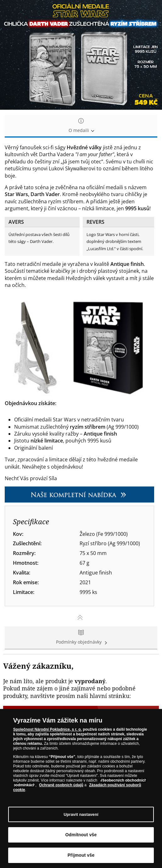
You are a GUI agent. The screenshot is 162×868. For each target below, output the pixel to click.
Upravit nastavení (81, 814)
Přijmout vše (81, 855)
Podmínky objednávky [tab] (81, 637)
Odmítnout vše (81, 835)
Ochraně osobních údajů (61, 785)
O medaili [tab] (81, 126)
